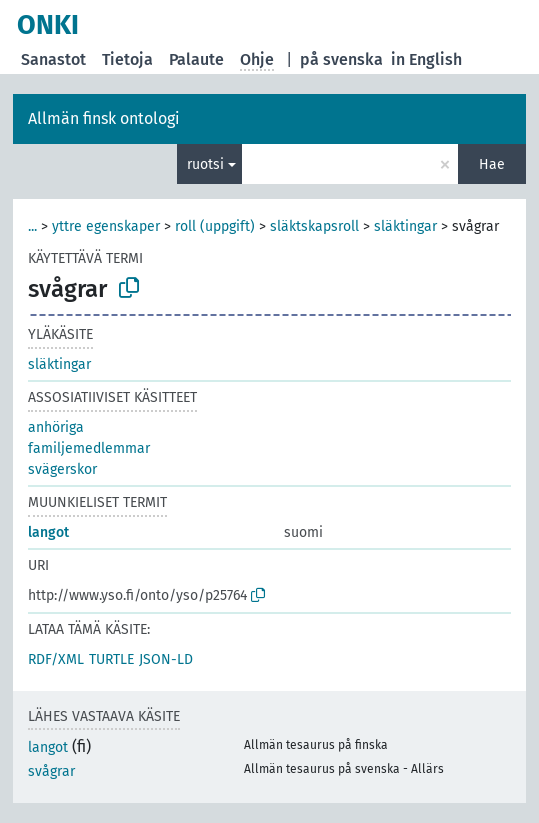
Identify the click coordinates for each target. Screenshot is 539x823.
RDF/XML (56, 659)
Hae (492, 164)
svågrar (51, 771)
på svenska (341, 59)
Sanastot (53, 59)
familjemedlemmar (89, 448)
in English (426, 59)
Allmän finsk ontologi (104, 118)
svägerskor (62, 469)
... (32, 226)
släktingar (405, 226)
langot (48, 532)
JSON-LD (166, 659)
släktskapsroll (314, 226)
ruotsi (205, 164)
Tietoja (127, 59)
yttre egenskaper (106, 226)
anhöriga (56, 427)
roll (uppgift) (215, 226)
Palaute (196, 59)
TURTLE (111, 659)
